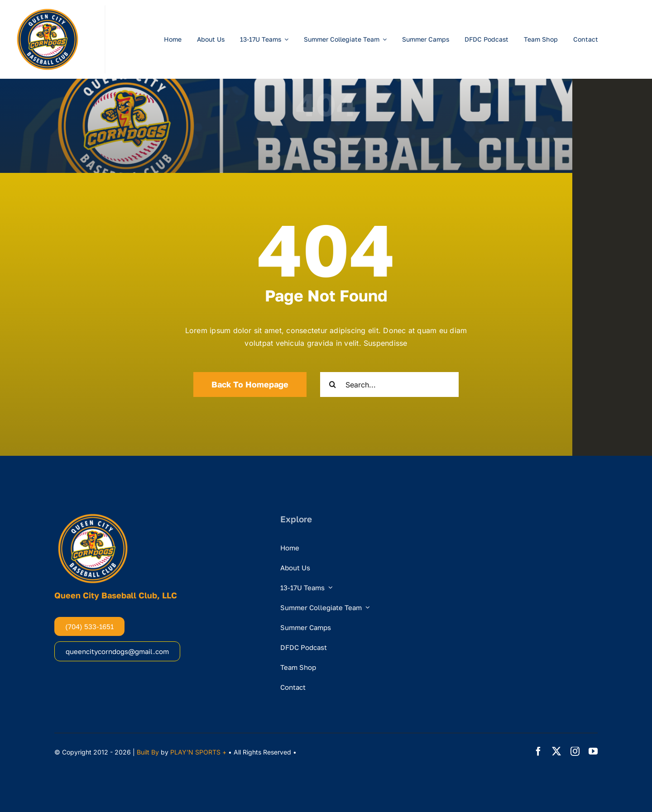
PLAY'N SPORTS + (198, 752)
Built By (148, 752)
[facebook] (538, 751)
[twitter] (556, 751)
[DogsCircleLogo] (48, 9)
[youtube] (593, 751)
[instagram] (575, 751)
